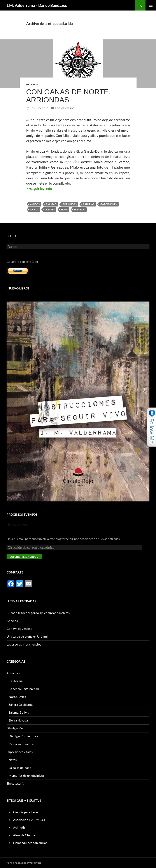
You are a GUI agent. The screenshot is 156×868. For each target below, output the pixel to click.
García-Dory (109, 204)
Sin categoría (15, 783)
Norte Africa (17, 697)
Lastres (50, 209)
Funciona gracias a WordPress (24, 863)
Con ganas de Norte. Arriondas (68, 96)
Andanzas (13, 673)
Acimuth (19, 827)
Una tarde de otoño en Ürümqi (27, 636)
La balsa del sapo (20, 768)
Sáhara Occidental (21, 705)
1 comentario (65, 108)
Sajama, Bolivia (19, 712)
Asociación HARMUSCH (30, 820)
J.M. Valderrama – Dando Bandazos (37, 5)
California (16, 681)
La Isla (34, 209)
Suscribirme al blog (24, 557)
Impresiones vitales (20, 752)
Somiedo (80, 209)
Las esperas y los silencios (24, 644)
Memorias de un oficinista (26, 775)
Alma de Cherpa (24, 835)
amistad (51, 204)
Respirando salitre (21, 744)
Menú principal (151, 5)
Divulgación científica (24, 736)
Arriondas (70, 204)
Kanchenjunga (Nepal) (24, 689)
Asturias (89, 204)
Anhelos (12, 621)
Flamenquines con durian (30, 843)
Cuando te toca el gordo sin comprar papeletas (38, 613)
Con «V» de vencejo (19, 629)
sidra (64, 209)
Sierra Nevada (18, 720)
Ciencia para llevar (26, 812)
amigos (35, 204)
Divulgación (15, 728)
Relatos (32, 84)
